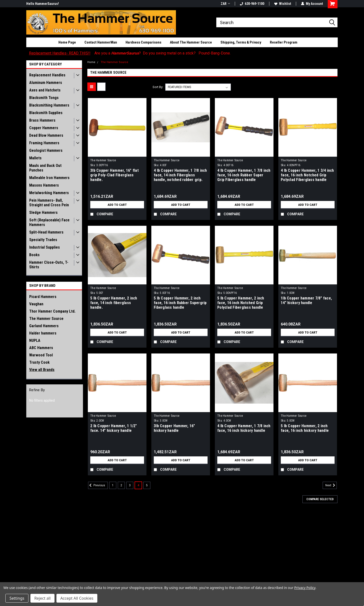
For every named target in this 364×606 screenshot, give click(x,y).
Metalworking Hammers (49, 193)
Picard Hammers (43, 297)
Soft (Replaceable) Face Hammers (49, 222)
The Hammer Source (46, 319)
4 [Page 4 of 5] (138, 485)
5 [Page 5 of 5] (147, 485)
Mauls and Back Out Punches (45, 168)
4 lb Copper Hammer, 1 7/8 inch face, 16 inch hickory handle (244, 428)
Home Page (67, 42)
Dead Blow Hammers (46, 135)
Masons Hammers (44, 185)
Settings (17, 598)
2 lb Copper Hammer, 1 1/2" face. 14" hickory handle (114, 428)
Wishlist (283, 4)
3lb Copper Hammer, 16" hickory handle (174, 428)
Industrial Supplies (45, 247)
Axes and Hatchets (45, 90)
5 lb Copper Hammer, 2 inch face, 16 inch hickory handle (305, 428)
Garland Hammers (44, 326)
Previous (97, 485)
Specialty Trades (43, 240)
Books (34, 255)
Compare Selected (320, 499)
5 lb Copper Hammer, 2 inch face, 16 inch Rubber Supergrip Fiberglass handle (180, 303)
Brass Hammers (42, 120)
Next (331, 485)
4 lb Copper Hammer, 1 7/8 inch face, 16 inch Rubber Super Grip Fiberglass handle (244, 175)
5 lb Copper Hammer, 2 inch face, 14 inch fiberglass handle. (114, 303)
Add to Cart (117, 205)
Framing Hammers (44, 143)
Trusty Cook (39, 362)
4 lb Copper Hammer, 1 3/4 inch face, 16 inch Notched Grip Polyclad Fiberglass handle (307, 175)
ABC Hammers (41, 348)
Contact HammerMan (101, 42)
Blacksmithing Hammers (49, 105)
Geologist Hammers (46, 150)
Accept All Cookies (77, 598)
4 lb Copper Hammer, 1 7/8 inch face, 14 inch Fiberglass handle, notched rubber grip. (180, 175)
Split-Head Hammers (46, 232)
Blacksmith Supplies (46, 113)
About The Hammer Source (191, 42)
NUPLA (35, 340)
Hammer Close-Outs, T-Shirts (49, 265)
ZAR (225, 4)
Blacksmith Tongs (44, 98)
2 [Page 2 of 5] (121, 485)
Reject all (42, 598)
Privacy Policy (305, 588)
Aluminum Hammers (46, 83)
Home (91, 62)
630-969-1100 (252, 4)
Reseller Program (284, 42)
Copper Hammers (44, 128)
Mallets (35, 158)
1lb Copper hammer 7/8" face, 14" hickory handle (306, 300)
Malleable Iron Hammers (49, 178)
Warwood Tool (41, 355)
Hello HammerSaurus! (43, 4)
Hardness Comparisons (143, 42)
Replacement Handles (47, 75)
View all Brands (42, 370)
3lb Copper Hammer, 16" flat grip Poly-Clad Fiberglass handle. (114, 175)
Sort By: (158, 87)
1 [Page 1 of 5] (113, 485)
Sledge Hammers (43, 213)
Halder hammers (43, 333)
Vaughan (36, 304)
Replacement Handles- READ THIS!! (60, 53)
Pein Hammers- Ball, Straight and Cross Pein (49, 203)
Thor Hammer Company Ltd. (52, 311)
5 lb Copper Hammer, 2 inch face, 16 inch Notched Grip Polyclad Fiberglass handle (241, 303)
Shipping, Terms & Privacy (241, 42)
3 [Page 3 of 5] (130, 485)
